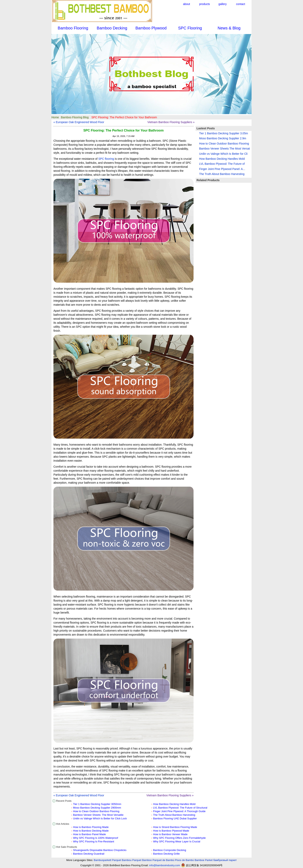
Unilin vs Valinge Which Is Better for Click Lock (100, 818)
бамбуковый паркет (225, 860)
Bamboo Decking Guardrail (89, 854)
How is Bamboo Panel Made (89, 834)
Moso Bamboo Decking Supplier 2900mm (97, 808)
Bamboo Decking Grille (166, 854)
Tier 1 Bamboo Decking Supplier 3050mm (97, 804)
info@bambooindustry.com (165, 865)
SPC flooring (106, 159)
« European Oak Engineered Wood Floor (79, 122)
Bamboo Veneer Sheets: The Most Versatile (98, 815)
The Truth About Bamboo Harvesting (174, 815)
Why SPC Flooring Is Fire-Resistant (94, 841)
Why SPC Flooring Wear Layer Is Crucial (177, 841)
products (205, 4)
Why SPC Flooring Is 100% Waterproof (96, 838)
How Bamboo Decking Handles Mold (174, 804)
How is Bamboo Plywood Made (171, 831)
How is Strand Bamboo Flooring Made (175, 827)
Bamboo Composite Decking (170, 850)
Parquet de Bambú (163, 860)
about (186, 4)
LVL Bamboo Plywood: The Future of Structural (180, 808)
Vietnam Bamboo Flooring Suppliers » (171, 122)
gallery (222, 4)
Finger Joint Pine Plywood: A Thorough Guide (179, 811)
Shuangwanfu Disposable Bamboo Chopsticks (100, 850)
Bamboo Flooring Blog (75, 117)
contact (240, 4)
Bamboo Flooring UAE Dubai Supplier (175, 818)
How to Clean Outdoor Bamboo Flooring (96, 811)
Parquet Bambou (122, 860)
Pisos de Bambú (184, 860)
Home (55, 117)
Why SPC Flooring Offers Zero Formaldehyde (179, 838)
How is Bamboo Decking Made (91, 831)
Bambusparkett (103, 860)
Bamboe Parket (204, 860)
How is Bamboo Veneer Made (170, 834)
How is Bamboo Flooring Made (91, 827)
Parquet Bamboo (142, 860)
